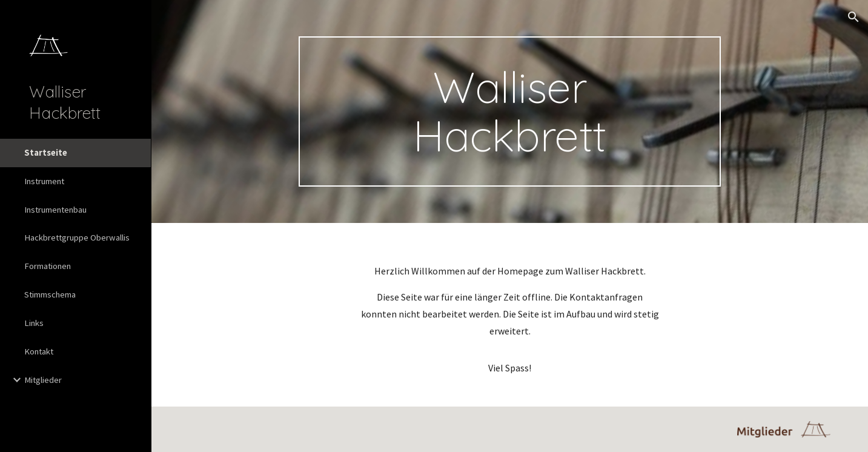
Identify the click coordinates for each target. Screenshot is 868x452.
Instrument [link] (44, 181)
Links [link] (34, 323)
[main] (510, 111)
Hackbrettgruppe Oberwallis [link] (77, 238)
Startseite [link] (46, 153)
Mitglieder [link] (43, 380)
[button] (853, 17)
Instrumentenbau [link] (55, 210)
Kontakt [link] (39, 351)
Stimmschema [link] (50, 294)
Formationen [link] (48, 266)
